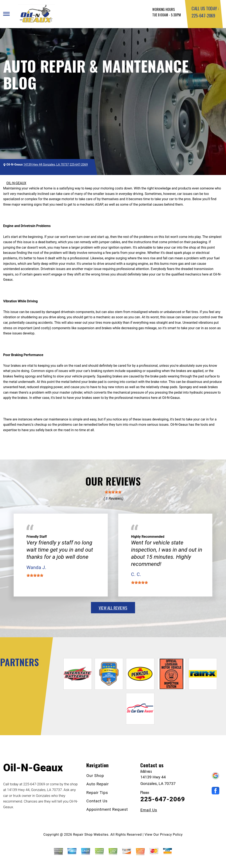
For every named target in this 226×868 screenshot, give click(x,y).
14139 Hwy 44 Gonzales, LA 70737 (46, 164)
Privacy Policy (171, 835)
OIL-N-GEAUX (16, 183)
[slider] (113, 492)
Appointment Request (107, 809)
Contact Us (97, 801)
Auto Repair (98, 784)
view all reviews (113, 608)
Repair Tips (97, 793)
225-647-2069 (203, 15)
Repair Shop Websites (91, 835)
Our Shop (95, 776)
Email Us (149, 810)
